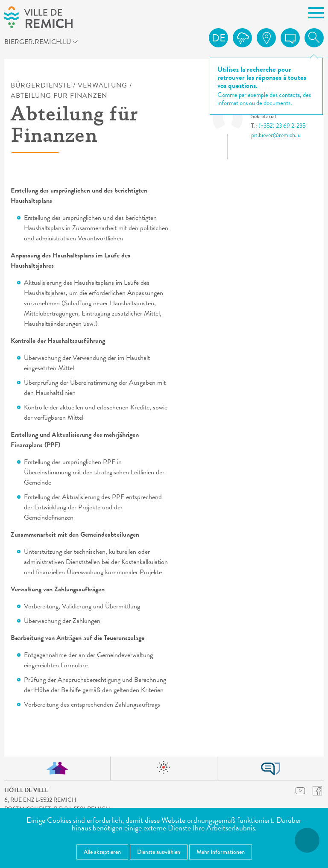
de (219, 38)
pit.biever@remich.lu (276, 135)
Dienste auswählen (159, 852)
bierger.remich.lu (44, 43)
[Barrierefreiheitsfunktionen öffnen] (307, 840)
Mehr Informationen (221, 852)
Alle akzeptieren (102, 852)
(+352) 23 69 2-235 (282, 126)
